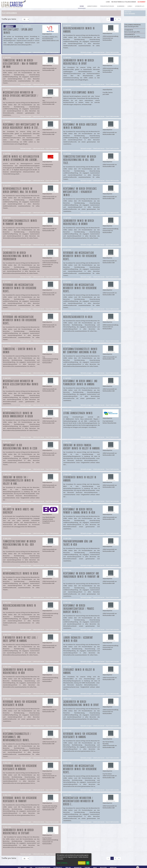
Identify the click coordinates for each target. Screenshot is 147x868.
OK (88, 863)
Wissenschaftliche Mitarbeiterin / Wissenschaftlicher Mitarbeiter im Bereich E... (78, 801)
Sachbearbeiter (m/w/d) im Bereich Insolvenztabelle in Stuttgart (18, 832)
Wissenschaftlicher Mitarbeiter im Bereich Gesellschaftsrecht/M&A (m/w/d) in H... (21, 384)
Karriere (121, 6)
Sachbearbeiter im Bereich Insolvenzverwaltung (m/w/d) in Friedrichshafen (17, 256)
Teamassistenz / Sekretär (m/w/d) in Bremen (19, 351)
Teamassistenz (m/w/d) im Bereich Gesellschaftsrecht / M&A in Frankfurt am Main (20, 64)
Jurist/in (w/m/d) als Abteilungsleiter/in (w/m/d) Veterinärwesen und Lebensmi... (21, 158)
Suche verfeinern (130, 14)
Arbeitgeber (92, 6)
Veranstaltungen (107, 6)
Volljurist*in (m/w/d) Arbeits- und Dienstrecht (18, 511)
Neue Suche (128, 12)
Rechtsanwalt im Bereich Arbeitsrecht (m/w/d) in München (80, 126)
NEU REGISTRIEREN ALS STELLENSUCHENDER (124, 2)
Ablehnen (82, 863)
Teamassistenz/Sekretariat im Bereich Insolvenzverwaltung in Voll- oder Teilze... (80, 160)
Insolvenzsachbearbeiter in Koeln (78, 317)
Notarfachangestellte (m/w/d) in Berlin (21, 574)
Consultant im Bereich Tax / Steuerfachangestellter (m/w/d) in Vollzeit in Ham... (18, 481)
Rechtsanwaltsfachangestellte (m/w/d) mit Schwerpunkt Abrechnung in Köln (80, 351)
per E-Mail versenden (52, 52)
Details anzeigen (26, 52)
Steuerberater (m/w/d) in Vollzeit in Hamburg (80, 479)
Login (108, 2)
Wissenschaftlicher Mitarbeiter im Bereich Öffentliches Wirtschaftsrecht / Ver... (21, 96)
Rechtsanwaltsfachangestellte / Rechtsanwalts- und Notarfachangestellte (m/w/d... (17, 737)
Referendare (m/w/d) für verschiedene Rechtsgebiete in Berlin (20, 703)
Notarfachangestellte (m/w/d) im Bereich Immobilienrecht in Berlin (18, 415)
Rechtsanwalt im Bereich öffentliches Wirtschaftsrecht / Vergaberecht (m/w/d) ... (80, 192)
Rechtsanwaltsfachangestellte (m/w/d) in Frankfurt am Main (20, 222)
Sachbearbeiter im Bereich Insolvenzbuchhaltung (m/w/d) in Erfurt (81, 703)
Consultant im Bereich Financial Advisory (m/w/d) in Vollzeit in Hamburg (81, 447)
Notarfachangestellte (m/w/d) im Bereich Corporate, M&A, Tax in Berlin (20, 190)
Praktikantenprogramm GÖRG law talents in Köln (78, 543)
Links (130, 6)
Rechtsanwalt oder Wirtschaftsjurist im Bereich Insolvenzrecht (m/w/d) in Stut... (21, 126)
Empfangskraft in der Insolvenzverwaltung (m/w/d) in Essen (20, 447)
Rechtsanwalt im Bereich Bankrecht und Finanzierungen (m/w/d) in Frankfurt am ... (81, 577)
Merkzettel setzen (38, 52)
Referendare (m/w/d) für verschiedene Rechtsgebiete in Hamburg (80, 735)
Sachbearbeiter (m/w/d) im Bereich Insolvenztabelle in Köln (18, 671)
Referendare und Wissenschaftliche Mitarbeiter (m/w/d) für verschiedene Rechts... (80, 256)
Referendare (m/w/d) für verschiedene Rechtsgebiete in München (20, 768)
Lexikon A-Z (139, 6)
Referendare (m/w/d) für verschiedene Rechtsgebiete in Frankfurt (20, 800)
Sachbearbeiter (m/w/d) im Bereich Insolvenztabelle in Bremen (79, 222)
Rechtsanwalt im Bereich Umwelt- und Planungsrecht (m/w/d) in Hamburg (80, 383)
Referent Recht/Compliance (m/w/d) (79, 93)
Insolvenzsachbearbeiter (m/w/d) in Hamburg (79, 30)
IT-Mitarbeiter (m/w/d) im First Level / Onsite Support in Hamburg (20, 639)
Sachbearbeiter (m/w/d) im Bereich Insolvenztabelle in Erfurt (79, 62)
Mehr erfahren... (63, 863)
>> (119, 19)
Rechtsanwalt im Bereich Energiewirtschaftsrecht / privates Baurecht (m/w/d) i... (79, 609)
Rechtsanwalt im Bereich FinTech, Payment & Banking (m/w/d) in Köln (79, 511)
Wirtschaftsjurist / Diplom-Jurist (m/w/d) (18, 31)
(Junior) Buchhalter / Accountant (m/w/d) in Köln (78, 639)
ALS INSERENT (142, 2)
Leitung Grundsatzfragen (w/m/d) (78, 413)
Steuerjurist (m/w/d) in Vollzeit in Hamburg (79, 671)
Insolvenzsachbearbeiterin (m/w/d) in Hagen (19, 607)
